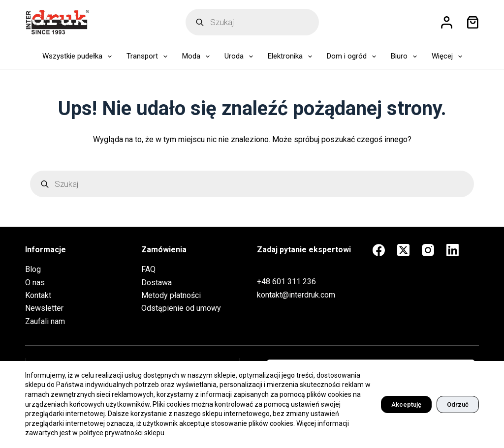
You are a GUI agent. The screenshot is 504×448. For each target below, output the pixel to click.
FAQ (148, 269)
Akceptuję (406, 404)
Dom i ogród (353, 57)
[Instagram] (428, 250)
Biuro (406, 57)
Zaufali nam (45, 321)
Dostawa (157, 283)
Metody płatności (171, 295)
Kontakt (38, 295)
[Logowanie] (447, 22)
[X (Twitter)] (403, 250)
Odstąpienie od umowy (181, 308)
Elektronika (292, 57)
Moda (198, 57)
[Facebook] (379, 250)
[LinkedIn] (453, 250)
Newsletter (44, 308)
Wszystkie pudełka (79, 57)
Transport (149, 57)
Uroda (241, 57)
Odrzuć (458, 404)
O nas (35, 283)
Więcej (449, 57)
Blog (33, 269)
